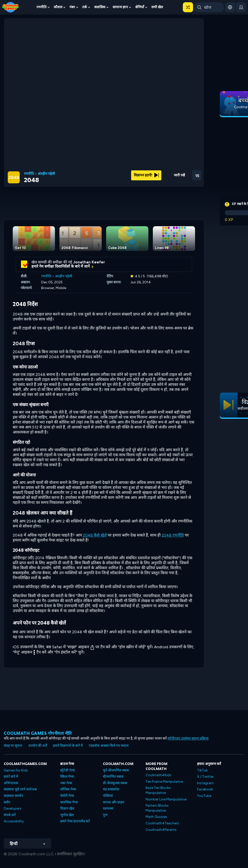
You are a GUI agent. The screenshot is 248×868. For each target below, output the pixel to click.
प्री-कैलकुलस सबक (115, 783)
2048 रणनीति (173, 535)
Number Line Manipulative (166, 799)
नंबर (72, 7)
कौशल (58, 7)
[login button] (241, 7)
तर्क (85, 7)
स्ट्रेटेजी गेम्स (67, 770)
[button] (188, 7)
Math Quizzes (156, 817)
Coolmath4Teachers (162, 823)
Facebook (205, 789)
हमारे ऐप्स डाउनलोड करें (75, 821)
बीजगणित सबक (113, 777)
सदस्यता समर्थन (13, 796)
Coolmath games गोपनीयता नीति (38, 733)
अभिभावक (11, 783)
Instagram (205, 783)
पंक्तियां (108, 796)
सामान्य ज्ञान (120, 7)
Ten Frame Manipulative (164, 782)
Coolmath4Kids (158, 775)
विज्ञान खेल (67, 809)
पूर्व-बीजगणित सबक (116, 770)
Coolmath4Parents (161, 830)
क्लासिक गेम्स (69, 802)
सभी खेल (157, 7)
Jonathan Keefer (89, 262)
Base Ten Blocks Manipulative (158, 790)
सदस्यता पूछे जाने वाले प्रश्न (20, 789)
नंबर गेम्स (66, 783)
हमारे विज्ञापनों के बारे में (68, 746)
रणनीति (41, 7)
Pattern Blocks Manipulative (157, 808)
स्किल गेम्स (67, 777)
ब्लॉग (7, 802)
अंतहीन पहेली (46, 174)
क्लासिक (100, 7)
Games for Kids (16, 770)
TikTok (202, 770)
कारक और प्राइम (114, 802)
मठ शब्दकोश (111, 789)
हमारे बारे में (11, 777)
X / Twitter (205, 777)
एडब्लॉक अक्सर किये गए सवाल (109, 746)
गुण (105, 815)
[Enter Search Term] (209, 7)
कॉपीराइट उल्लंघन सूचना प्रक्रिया (188, 738)
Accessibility (14, 821)
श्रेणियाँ (140, 7)
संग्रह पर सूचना (13, 746)
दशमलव (108, 809)
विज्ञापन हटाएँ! (146, 175)
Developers (13, 809)
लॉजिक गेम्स (68, 789)
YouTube (204, 796)
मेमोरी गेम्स (67, 796)
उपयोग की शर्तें (38, 746)
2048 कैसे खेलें (95, 535)
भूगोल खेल (67, 815)
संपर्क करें (10, 815)
